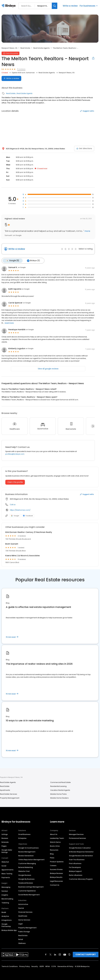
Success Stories (56, 869)
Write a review (70, 6)
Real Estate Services (9, 794)
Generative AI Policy (65, 966)
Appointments (7, 870)
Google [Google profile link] (15, 515)
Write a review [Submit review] (11, 78)
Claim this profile (15, 482)
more (87, 231)
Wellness (22, 943)
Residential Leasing (58, 786)
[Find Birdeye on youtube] (65, 954)
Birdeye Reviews (56, 873)
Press (52, 858)
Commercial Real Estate (60, 782)
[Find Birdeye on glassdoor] (69, 954)
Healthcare (23, 916)
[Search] (55, 6)
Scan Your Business (77, 859)
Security (35, 966)
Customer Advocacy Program (81, 879)
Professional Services (77, 838)
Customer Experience (27, 891)
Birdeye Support (75, 871)
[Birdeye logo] (9, 6)
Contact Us (55, 885)
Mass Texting (7, 873)
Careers (53, 865)
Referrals (5, 842)
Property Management (10, 798)
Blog (52, 854)
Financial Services (25, 912)
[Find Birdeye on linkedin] (55, 954)
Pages (4, 846)
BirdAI (4, 912)
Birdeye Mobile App (9, 930)
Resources (54, 850)
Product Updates (57, 862)
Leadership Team (57, 838)
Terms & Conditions (10, 966)
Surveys (5, 891)
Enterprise (22, 838)
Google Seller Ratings (7, 851)
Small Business (24, 834)
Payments (6, 877)
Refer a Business (76, 875)
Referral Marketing (26, 867)
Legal (20, 924)
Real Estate (25, 48)
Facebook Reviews (26, 883)
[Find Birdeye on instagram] (60, 954)
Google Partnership (6, 925)
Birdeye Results (56, 877)
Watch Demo (55, 842)
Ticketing (5, 903)
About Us (54, 834)
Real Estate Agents (41, 48)
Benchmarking (7, 899)
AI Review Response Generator (81, 852)
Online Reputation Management (31, 859)
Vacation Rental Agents (60, 790)
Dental (21, 908)
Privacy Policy (25, 966)
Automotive (23, 904)
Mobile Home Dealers (59, 798)
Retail (21, 939)
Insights (5, 895)
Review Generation (26, 856)
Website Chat (24, 871)
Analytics (5, 916)
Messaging (6, 887)
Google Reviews (25, 875)
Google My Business (26, 879)
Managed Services (76, 834)
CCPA (54, 966)
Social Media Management (29, 895)
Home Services (24, 920)
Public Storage (24, 931)
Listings (5, 834)
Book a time (55, 846)
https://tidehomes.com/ (20, 510)
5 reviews (21, 69)
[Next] (93, 426)
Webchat (5, 862)
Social (4, 866)
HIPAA (48, 966)
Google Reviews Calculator (80, 848)
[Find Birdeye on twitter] (50, 954)
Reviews (5, 838)
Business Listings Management (31, 887)
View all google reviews (48, 368)
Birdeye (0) (33, 261)
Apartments (5, 790)
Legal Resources (56, 881)
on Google (22, 267)
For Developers (75, 867)
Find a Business (75, 863)
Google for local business (29, 848)
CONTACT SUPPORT (86, 954)
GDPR (42, 966)
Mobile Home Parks (58, 794)
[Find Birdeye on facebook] (46, 954)
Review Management (27, 852)
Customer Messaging (27, 863)
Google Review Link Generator (81, 856)
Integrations (7, 920)
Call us (13, 504)
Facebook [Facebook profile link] (28, 515)
